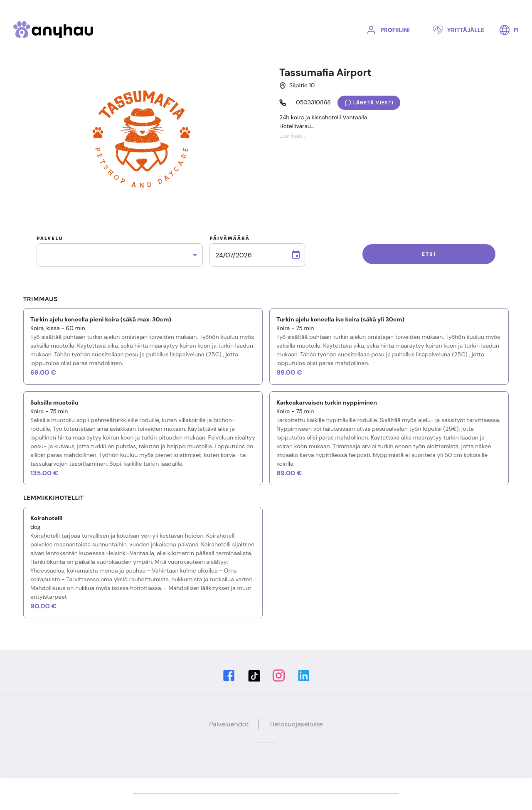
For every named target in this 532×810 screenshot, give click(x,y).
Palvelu (50, 238)
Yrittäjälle (459, 30)
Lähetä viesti (369, 103)
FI (509, 30)
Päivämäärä (230, 238)
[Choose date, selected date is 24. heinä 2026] (296, 255)
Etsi (429, 254)
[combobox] (120, 255)
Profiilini (388, 30)
